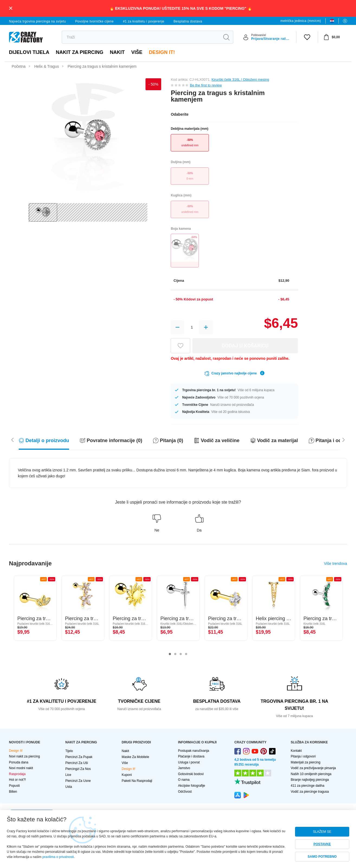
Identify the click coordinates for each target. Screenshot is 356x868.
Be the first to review (206, 85)
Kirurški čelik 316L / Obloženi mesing (240, 80)
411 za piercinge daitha (308, 786)
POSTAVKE (322, 844)
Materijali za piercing (305, 762)
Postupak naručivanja (194, 751)
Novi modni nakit (21, 768)
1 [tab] (170, 654)
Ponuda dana (19, 762)
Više (137, 52)
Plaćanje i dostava (191, 756)
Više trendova (336, 563)
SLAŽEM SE (322, 832)
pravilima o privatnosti (58, 857)
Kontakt (296, 751)
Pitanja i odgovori (303, 756)
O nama (184, 780)
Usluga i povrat (189, 762)
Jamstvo (184, 768)
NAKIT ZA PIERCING (80, 52)
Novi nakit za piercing (24, 756)
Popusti (14, 786)
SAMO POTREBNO (322, 857)
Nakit (117, 52)
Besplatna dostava (188, 21)
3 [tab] (181, 654)
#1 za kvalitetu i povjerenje (144, 21)
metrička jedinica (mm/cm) (301, 21)
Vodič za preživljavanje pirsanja (313, 768)
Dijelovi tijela (29, 52)
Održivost (185, 792)
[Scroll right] (12, 439)
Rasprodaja (17, 774)
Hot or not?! (17, 780)
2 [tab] (175, 654)
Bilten (13, 792)
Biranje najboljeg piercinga (310, 780)
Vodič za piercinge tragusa (310, 792)
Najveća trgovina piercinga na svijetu (37, 21)
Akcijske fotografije (192, 786)
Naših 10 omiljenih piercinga (311, 774)
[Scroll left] (344, 439)
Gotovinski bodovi (191, 774)
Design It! (162, 52)
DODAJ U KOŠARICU (245, 346)
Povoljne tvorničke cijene (94, 21)
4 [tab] (186, 654)
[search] (141, 37)
